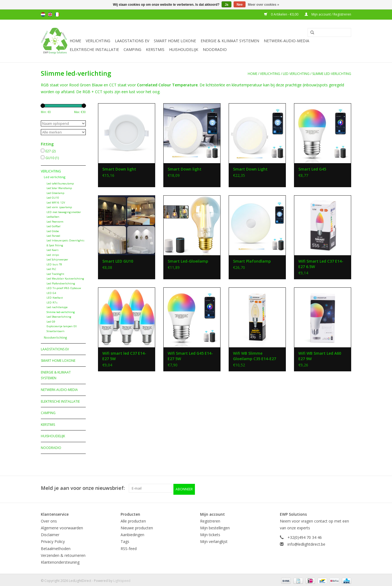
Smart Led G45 (312, 169)
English (50, 14)
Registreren (210, 519)
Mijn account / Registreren (328, 14)
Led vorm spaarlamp (59, 207)
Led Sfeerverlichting (59, 317)
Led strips (53, 255)
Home (75, 41)
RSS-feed (129, 547)
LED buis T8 (54, 264)
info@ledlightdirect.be (306, 542)
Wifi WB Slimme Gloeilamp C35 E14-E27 (255, 356)
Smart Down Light (250, 169)
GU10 (52, 158)
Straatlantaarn (56, 331)
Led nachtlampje (57, 307)
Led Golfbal (53, 226)
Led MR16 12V (56, 203)
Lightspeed (122, 579)
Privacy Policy (53, 540)
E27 (50, 151)
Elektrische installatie (94, 49)
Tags (125, 540)
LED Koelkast (55, 298)
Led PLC (51, 269)
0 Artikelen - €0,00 (282, 14)
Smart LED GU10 (118, 261)
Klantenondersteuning (60, 560)
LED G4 (51, 293)
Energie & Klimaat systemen (230, 41)
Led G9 (51, 322)
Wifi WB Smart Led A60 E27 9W (320, 356)
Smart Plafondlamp (252, 261)
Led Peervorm (55, 222)
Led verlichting (296, 74)
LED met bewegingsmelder (64, 212)
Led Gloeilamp (55, 193)
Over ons (49, 519)
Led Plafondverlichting (61, 283)
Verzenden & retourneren (63, 553)
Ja (226, 5)
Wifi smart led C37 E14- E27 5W (124, 356)
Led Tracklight (55, 274)
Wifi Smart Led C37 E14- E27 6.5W (321, 264)
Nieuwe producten (137, 526)
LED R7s (52, 303)
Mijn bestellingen (215, 526)
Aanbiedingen (132, 533)
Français (57, 14)
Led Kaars (53, 250)
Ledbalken (53, 217)
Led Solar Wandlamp (59, 188)
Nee (240, 5)
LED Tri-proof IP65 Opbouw (64, 288)
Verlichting (98, 41)
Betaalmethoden (56, 547)
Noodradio (215, 49)
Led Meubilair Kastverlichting (65, 279)
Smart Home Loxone (175, 41)
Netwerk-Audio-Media (287, 41)
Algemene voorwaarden (62, 526)
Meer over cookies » (264, 5)
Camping (132, 49)
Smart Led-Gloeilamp (188, 261)
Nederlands (43, 14)
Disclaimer (50, 533)
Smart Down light (119, 169)
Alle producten (133, 519)
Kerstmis (155, 49)
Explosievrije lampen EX (62, 326)
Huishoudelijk (184, 49)
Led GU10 (53, 198)
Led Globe (53, 231)
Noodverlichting (55, 337)
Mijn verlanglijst (214, 540)
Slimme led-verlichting (332, 74)
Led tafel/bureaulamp (60, 183)
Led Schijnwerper (57, 259)
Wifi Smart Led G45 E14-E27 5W (190, 356)
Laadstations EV (132, 41)
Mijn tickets (210, 533)
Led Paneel (53, 236)
